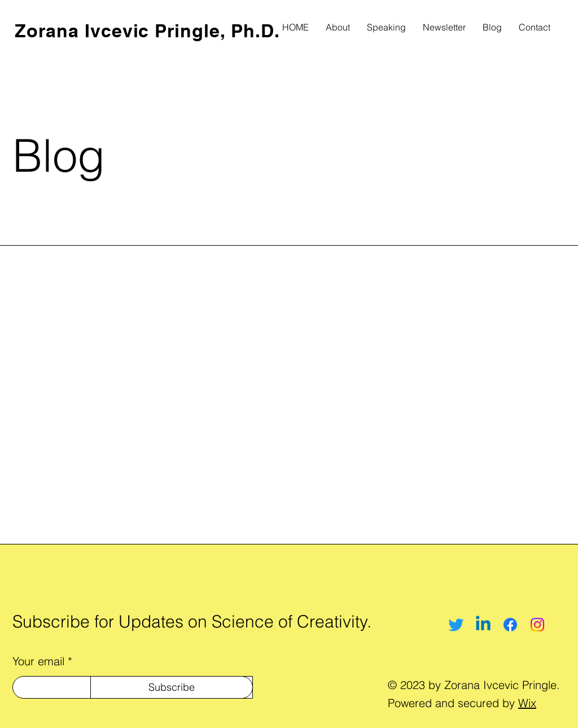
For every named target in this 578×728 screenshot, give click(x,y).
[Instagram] (537, 625)
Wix (527, 703)
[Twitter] (456, 625)
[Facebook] (510, 625)
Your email (38, 661)
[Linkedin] (483, 625)
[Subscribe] (172, 687)
